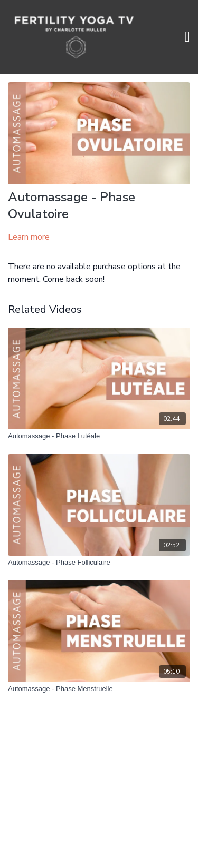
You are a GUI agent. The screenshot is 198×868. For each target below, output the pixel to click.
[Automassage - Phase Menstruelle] (99, 689)
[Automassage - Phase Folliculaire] (99, 563)
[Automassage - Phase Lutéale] (99, 436)
